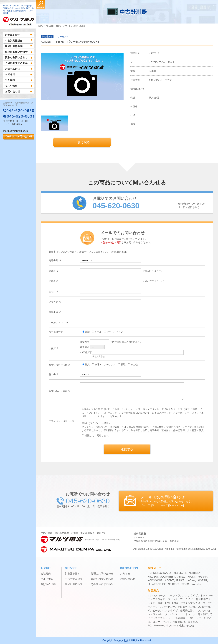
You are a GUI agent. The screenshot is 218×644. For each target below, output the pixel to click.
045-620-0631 (19, 116)
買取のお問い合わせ (19, 58)
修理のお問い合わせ (19, 52)
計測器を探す (19, 35)
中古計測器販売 (19, 41)
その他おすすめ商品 (19, 63)
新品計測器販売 (19, 46)
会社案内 (19, 80)
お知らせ (19, 74)
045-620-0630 (19, 110)
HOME (40, 26)
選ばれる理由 (19, 69)
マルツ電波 (47, 579)
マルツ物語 (19, 86)
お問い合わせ (19, 91)
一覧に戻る (82, 142)
